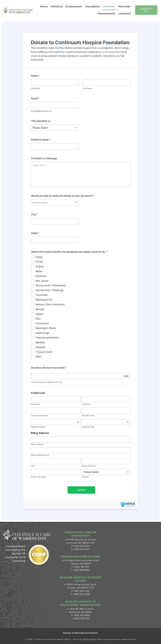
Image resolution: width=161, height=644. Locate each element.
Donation (109, 6)
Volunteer (124, 6)
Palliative (57, 6)
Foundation (93, 6)
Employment (74, 6)
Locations (124, 14)
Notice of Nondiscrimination (81, 633)
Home (44, 6)
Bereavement (107, 14)
